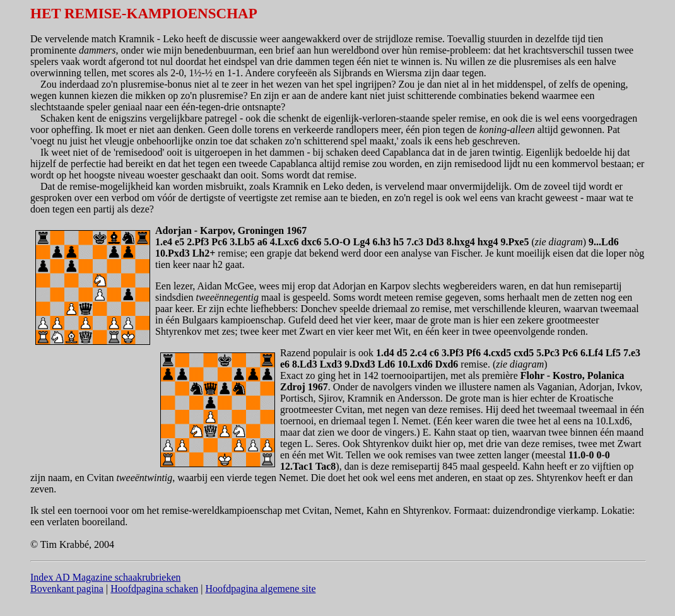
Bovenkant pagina (67, 589)
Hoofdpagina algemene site (260, 589)
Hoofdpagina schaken (154, 589)
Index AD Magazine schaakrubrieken (106, 577)
